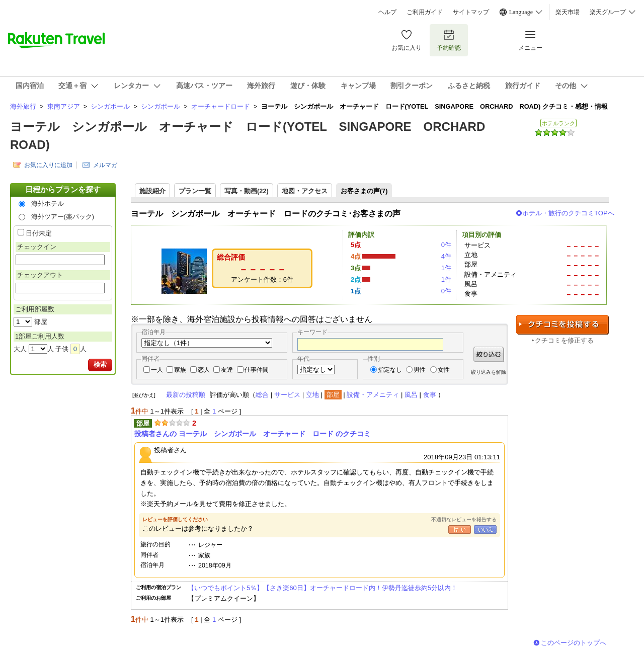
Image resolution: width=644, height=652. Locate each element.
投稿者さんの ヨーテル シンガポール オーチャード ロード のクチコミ (253, 434)
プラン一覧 (195, 191)
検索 (100, 364)
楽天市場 (568, 12)
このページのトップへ (574, 643)
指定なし (390, 370)
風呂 (411, 395)
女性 (444, 370)
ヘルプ (387, 12)
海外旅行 (23, 106)
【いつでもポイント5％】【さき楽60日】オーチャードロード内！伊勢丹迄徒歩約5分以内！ (323, 588)
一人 (157, 370)
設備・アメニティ (373, 395)
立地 (312, 395)
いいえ (485, 529)
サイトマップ (471, 12)
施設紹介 (152, 191)
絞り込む (489, 354)
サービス (287, 395)
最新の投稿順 (186, 395)
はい (460, 529)
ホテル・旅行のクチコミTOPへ (568, 213)
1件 (446, 268)
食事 (430, 395)
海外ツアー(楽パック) (63, 217)
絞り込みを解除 (489, 372)
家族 (180, 370)
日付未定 (39, 233)
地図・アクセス (305, 191)
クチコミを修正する (564, 340)
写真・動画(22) (247, 191)
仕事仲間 (257, 370)
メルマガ (105, 165)
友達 (227, 370)
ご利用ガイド (425, 12)
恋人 (204, 370)
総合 (262, 395)
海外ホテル (48, 203)
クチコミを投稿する (562, 325)
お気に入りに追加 (48, 165)
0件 (446, 245)
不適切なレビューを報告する (464, 519)
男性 (420, 370)
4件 (446, 256)
